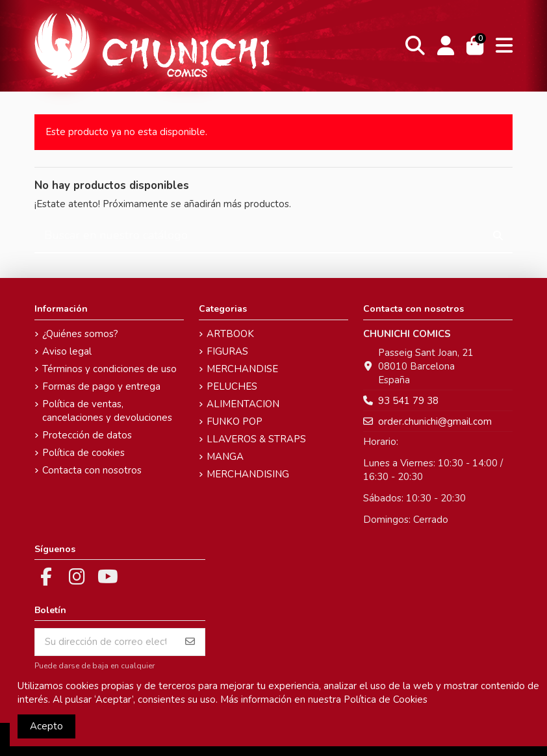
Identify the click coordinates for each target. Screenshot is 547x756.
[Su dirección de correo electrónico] (106, 642)
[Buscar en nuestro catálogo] (498, 236)
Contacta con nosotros (92, 470)
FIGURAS (227, 351)
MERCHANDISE (242, 369)
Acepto (46, 726)
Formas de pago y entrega (101, 386)
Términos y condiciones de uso (109, 369)
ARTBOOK (230, 334)
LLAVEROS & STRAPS (256, 439)
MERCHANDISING (248, 474)
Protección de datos (87, 435)
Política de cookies (83, 453)
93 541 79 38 (408, 401)
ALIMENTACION (243, 404)
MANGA (225, 457)
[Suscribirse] (190, 642)
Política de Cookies (386, 699)
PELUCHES (232, 386)
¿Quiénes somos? (80, 334)
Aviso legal (67, 351)
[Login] (446, 46)
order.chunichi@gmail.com (435, 422)
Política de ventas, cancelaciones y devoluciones (107, 411)
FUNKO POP (235, 422)
